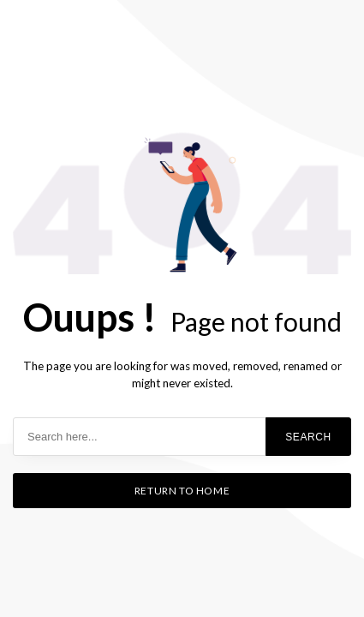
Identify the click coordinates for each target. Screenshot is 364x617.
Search (308, 437)
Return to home (182, 491)
